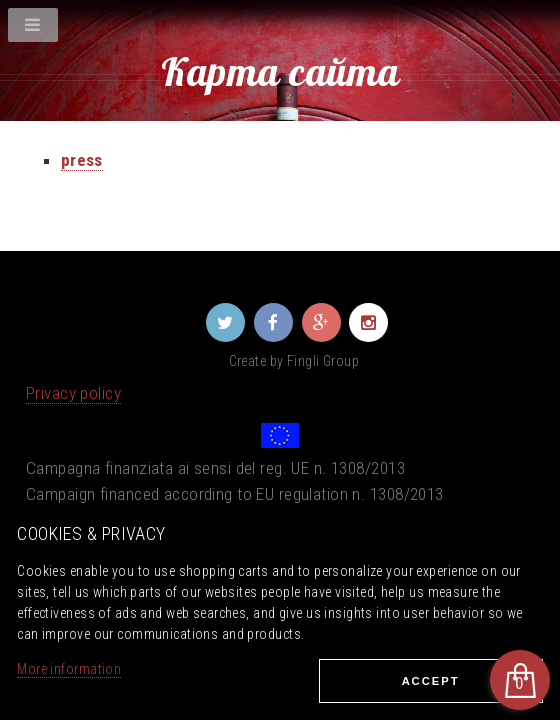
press (82, 160)
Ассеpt (431, 681)
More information (69, 669)
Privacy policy (73, 393)
